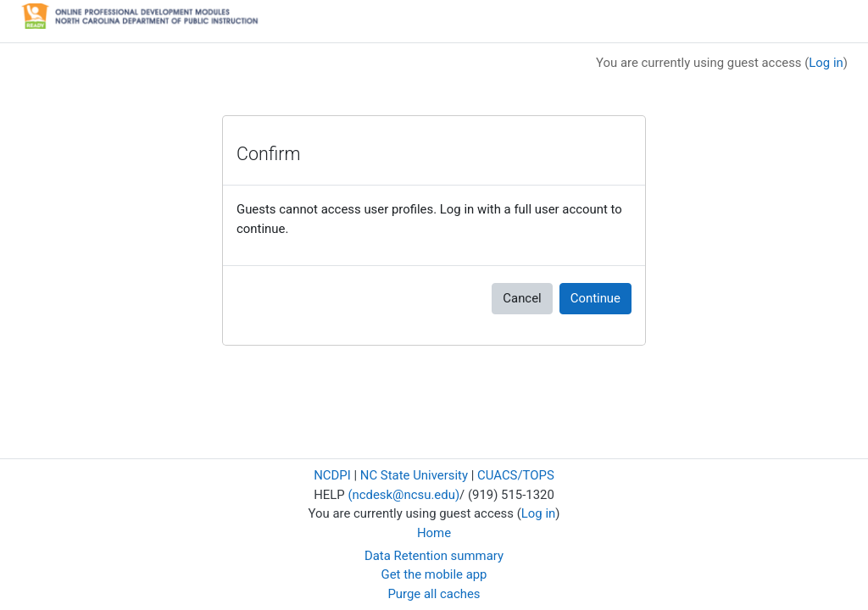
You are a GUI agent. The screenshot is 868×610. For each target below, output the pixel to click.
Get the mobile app (434, 574)
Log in (826, 63)
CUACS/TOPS (516, 475)
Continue (595, 298)
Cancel (522, 298)
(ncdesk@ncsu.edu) (403, 495)
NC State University (414, 475)
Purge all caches (434, 594)
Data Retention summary (434, 556)
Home (434, 533)
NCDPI (332, 475)
